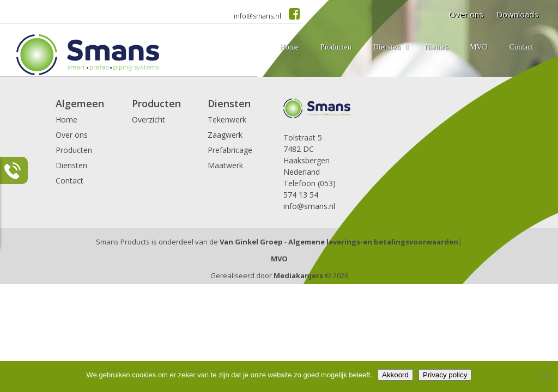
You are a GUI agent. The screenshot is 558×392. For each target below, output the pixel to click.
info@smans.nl (257, 16)
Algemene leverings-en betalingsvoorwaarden (373, 242)
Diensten (71, 165)
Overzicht (148, 120)
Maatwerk (225, 165)
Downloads (517, 14)
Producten (74, 150)
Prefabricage (230, 150)
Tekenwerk (227, 120)
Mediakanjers (298, 275)
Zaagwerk (225, 135)
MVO (279, 259)
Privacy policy (445, 375)
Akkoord (395, 375)
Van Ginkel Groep (251, 242)
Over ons (466, 14)
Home (66, 120)
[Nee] (544, 377)
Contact (69, 180)
